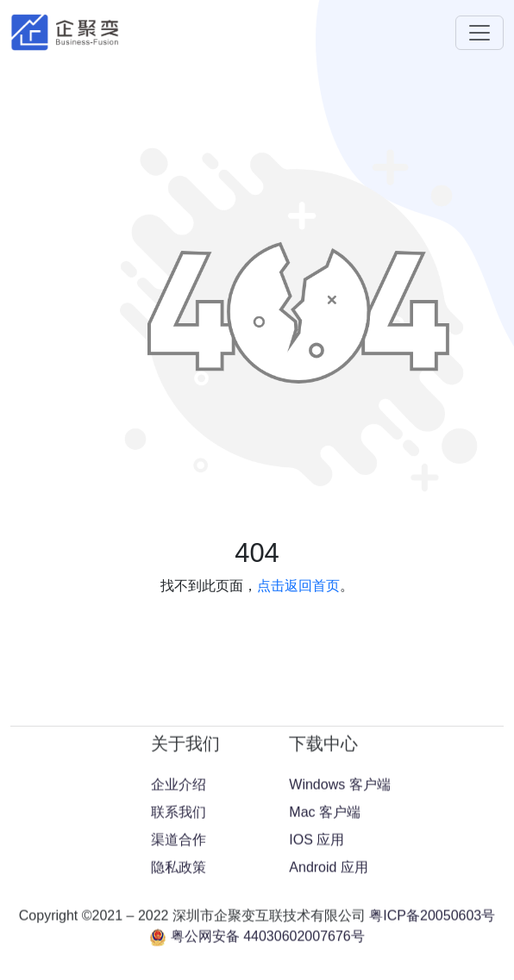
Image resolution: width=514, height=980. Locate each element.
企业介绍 (179, 897)
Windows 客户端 (339, 897)
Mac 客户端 (325, 924)
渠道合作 (179, 952)
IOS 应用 (317, 952)
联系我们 (179, 924)
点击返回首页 (298, 586)
